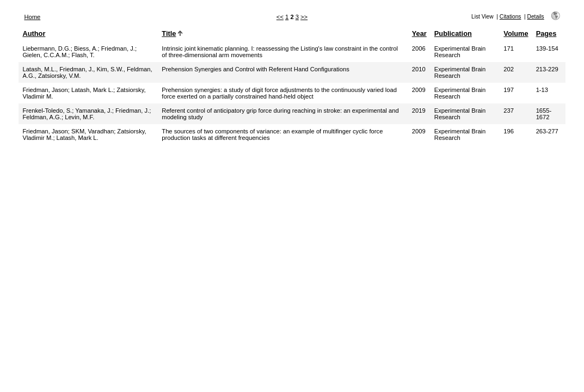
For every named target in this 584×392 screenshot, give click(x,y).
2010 (419, 69)
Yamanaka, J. (94, 111)
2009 (419, 90)
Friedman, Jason (45, 90)
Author (34, 33)
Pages (546, 33)
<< (280, 17)
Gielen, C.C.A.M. (45, 55)
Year (419, 33)
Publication (453, 33)
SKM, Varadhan (93, 131)
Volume (516, 33)
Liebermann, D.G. (46, 48)
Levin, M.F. (79, 117)
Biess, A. (86, 48)
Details (536, 17)
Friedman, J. (118, 48)
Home (32, 17)
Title (169, 33)
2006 (419, 48)
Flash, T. (83, 55)
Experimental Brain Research (460, 52)
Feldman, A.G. (42, 117)
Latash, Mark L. (92, 90)
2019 (419, 111)
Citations (511, 17)
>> (304, 17)
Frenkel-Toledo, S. (47, 111)
